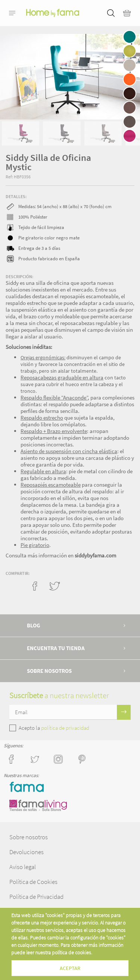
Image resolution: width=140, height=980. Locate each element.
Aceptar (70, 968)
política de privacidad (65, 728)
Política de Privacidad (36, 897)
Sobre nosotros (49, 671)
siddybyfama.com (95, 555)
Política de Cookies (33, 882)
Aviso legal (23, 867)
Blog (34, 625)
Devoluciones (27, 852)
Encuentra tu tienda (56, 648)
